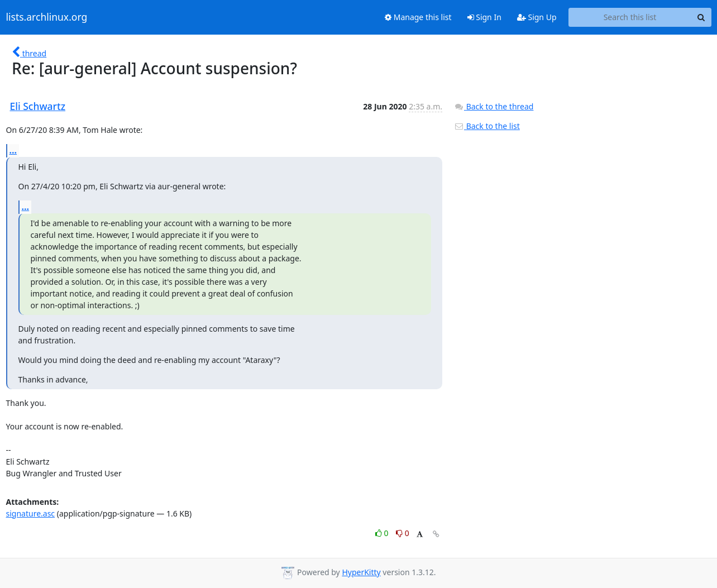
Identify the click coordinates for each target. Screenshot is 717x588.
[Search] (701, 17)
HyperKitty (361, 572)
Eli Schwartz (38, 106)
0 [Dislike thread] (403, 533)
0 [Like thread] (383, 533)
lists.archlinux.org (47, 17)
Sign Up (537, 17)
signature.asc (31, 513)
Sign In (484, 17)
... (13, 150)
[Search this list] (630, 17)
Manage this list (418, 17)
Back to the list (487, 126)
